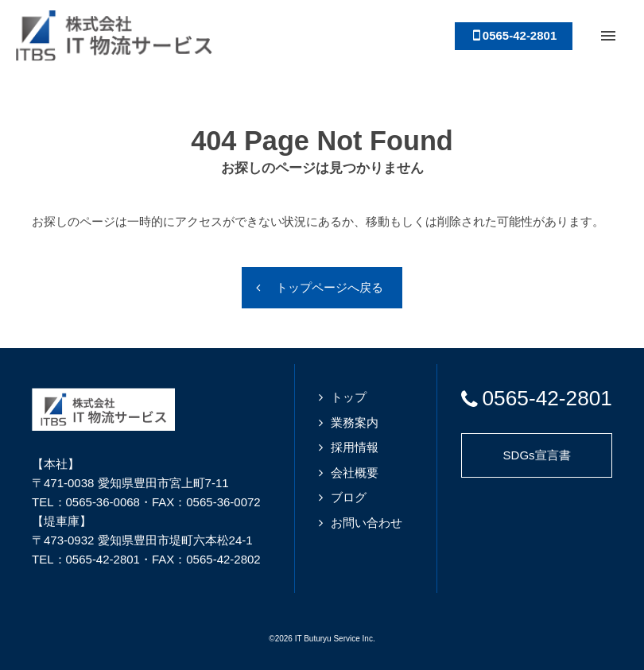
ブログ (349, 497)
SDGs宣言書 (537, 455)
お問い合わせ (367, 523)
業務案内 (355, 422)
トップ (349, 397)
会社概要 (355, 472)
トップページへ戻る (330, 287)
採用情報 (355, 447)
